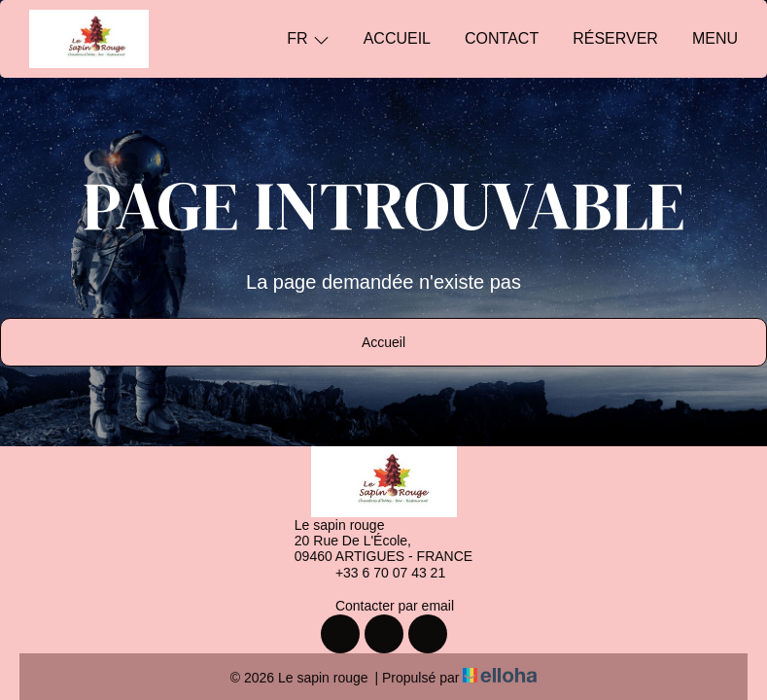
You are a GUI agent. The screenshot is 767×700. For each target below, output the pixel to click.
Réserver (615, 38)
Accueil (397, 38)
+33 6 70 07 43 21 (379, 573)
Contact (502, 38)
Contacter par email (383, 606)
